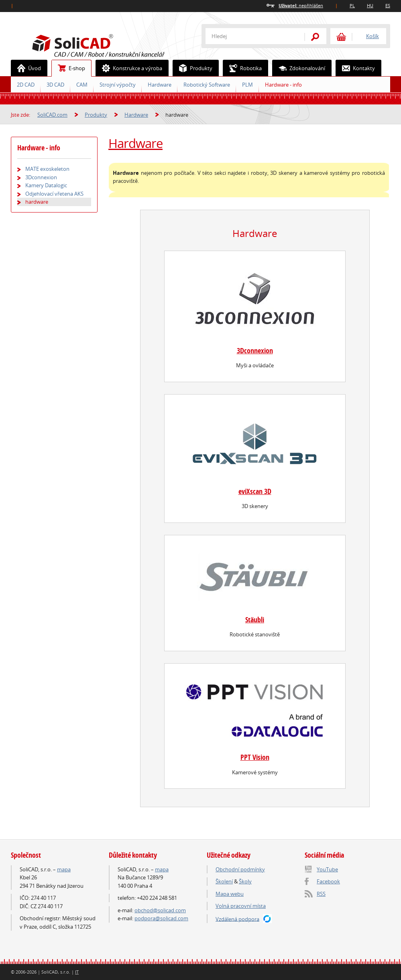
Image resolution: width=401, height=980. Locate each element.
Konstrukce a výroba (129, 68)
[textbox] (250, 36)
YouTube (327, 869)
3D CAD (55, 85)
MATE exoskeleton (47, 169)
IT (77, 972)
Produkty (193, 68)
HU (370, 5)
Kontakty (355, 68)
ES (388, 5)
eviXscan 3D (255, 491)
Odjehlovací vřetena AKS (54, 194)
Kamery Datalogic (46, 185)
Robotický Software (207, 85)
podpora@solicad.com (161, 918)
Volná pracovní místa (241, 906)
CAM (82, 85)
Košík (373, 36)
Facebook (328, 881)
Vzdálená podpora (237, 919)
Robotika (242, 68)
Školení (224, 881)
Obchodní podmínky (240, 869)
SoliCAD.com (111, 45)
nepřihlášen (301, 5)
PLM (247, 85)
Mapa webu (230, 894)
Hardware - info (283, 85)
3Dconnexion (255, 351)
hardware (37, 202)
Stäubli (255, 620)
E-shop (68, 68)
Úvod (26, 68)
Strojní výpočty (118, 85)
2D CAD (26, 85)
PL (352, 5)
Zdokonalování (299, 68)
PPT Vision (255, 757)
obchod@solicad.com (160, 910)
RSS (321, 894)
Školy (245, 881)
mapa (64, 869)
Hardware (160, 85)
